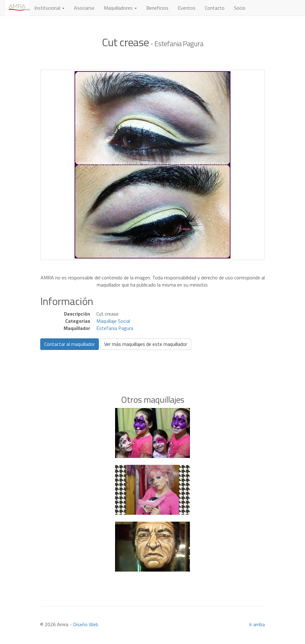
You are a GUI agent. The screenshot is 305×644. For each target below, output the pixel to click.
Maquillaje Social (113, 321)
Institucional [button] (49, 8)
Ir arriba (257, 624)
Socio (240, 8)
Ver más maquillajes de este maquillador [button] (146, 344)
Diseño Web (86, 624)
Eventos (187, 8)
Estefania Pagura (115, 328)
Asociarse (84, 8)
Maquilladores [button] (120, 8)
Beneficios (157, 8)
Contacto (215, 8)
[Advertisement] (152, 363)
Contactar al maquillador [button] (70, 344)
